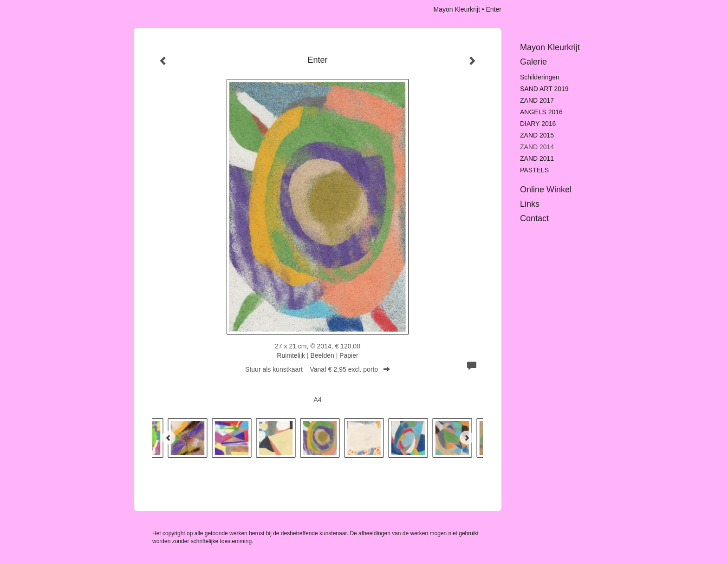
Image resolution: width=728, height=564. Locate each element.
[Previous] (169, 438)
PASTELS (534, 170)
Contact (534, 218)
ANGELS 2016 (541, 112)
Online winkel (546, 190)
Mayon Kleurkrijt (456, 9)
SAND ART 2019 (544, 89)
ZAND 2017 (537, 100)
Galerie (533, 62)
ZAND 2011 (537, 158)
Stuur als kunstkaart (318, 369)
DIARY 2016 (538, 124)
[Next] (467, 438)
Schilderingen (540, 77)
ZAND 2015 (537, 135)
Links (530, 204)
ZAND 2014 (537, 147)
